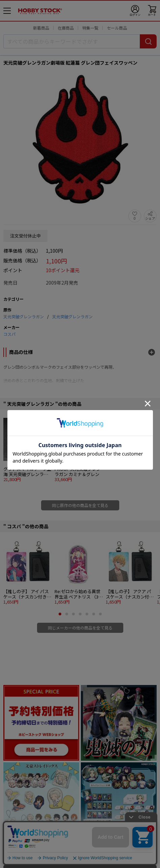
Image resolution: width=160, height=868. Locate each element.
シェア (150, 218)
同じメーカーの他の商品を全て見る (80, 628)
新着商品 (41, 28)
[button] (60, 614)
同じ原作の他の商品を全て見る (80, 505)
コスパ (9, 334)
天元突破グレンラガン (24, 316)
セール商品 (117, 28)
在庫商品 (66, 28)
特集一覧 (90, 28)
